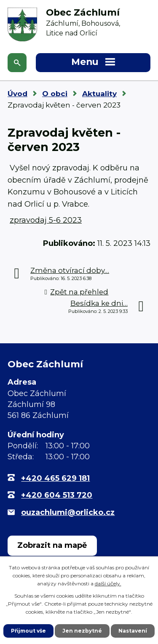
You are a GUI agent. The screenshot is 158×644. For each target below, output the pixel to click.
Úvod (17, 94)
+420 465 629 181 (55, 478)
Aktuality (99, 94)
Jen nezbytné (82, 631)
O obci (55, 94)
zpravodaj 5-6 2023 (46, 220)
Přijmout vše (28, 631)
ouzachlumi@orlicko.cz (68, 512)
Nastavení (133, 631)
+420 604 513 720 (57, 495)
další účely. (108, 583)
